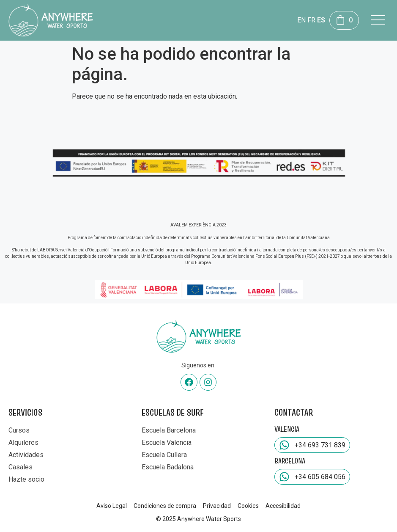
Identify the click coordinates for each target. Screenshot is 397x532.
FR (311, 20)
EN (301, 20)
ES (321, 20)
